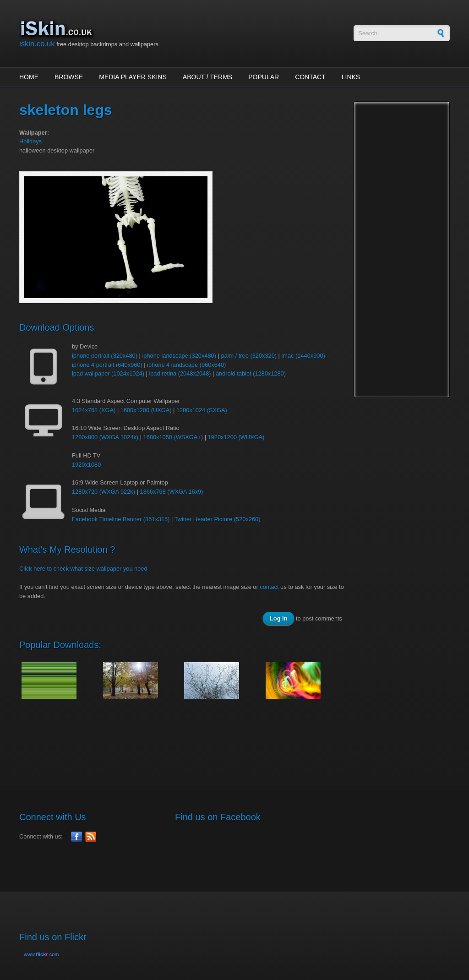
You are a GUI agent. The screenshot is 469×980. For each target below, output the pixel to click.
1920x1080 (86, 465)
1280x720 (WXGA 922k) (104, 492)
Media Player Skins (133, 77)
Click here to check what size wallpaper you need (83, 569)
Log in (278, 618)
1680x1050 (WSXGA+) (173, 437)
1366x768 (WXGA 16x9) (171, 492)
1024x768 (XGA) (94, 410)
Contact (310, 77)
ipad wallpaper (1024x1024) (108, 373)
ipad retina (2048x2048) (180, 373)
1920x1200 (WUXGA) (236, 437)
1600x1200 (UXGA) (146, 410)
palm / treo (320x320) (249, 356)
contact (269, 587)
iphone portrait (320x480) (105, 356)
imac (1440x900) (303, 356)
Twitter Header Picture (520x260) (218, 519)
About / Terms (207, 77)
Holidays (30, 141)
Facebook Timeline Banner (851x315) (121, 519)
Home (29, 77)
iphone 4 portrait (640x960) (107, 365)
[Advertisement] (186, 740)
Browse (69, 77)
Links (351, 77)
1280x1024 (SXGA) (202, 410)
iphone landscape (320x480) (179, 356)
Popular (264, 77)
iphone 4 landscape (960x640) (186, 365)
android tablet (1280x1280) (251, 373)
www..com (41, 954)
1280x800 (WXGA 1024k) (105, 437)
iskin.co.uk (37, 44)
